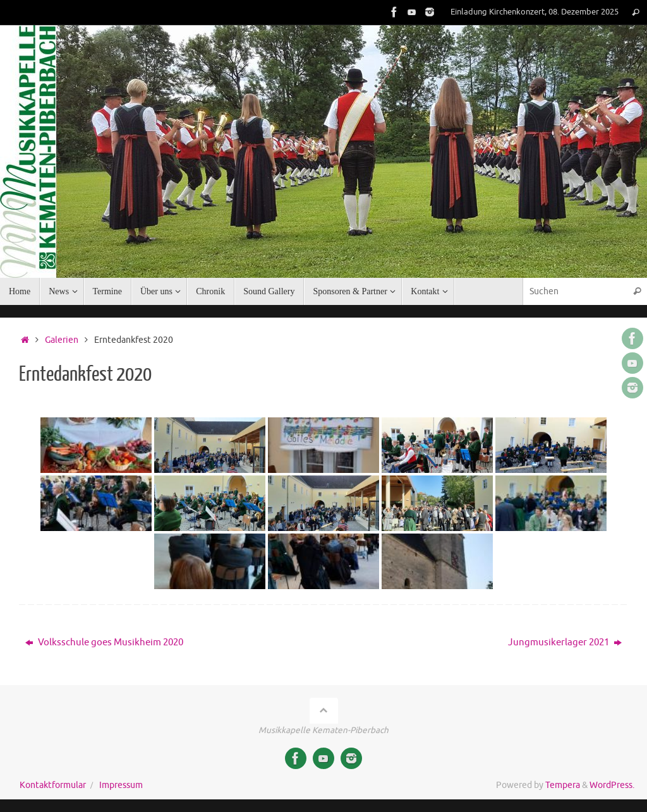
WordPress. (612, 785)
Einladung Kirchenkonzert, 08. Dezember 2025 (535, 12)
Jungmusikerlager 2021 (565, 642)
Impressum (121, 785)
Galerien (62, 340)
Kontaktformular (53, 785)
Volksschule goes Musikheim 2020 (104, 642)
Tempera (563, 785)
